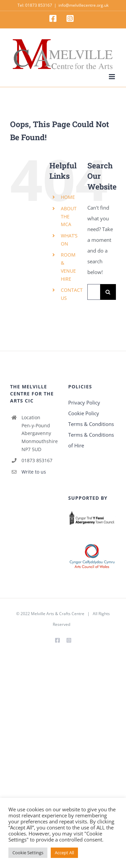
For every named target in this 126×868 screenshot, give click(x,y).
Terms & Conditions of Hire (91, 440)
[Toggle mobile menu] (112, 77)
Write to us (34, 472)
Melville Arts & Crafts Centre (58, 614)
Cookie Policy (84, 413)
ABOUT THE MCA (69, 216)
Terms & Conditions (91, 424)
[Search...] (94, 292)
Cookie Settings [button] (28, 853)
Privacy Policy (84, 402)
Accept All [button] (64, 853)
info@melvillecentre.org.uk (83, 5)
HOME (68, 197)
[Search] (108, 292)
